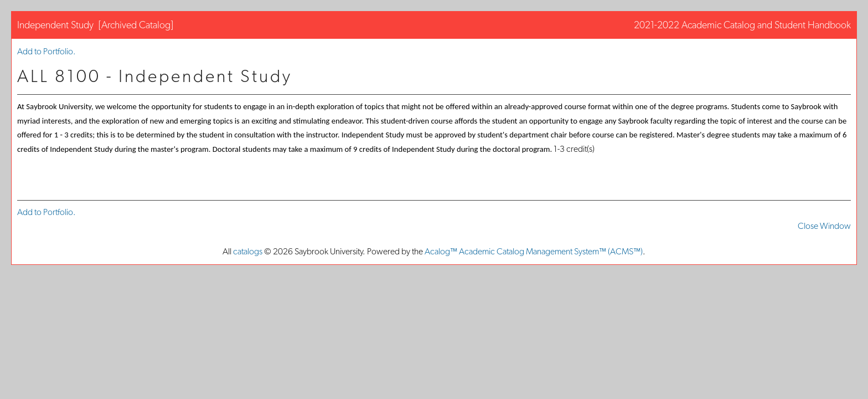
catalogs (248, 251)
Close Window (824, 226)
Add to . (46, 51)
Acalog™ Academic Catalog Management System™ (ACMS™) (534, 251)
